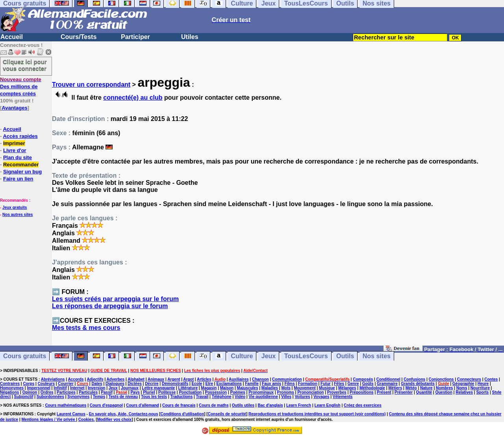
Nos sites (377, 356)
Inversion (96, 388)
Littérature (188, 388)
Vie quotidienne (263, 397)
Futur (326, 384)
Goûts (368, 384)
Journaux (130, 388)
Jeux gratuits (15, 207)
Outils (345, 356)
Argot (188, 379)
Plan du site (18, 157)
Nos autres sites (18, 215)
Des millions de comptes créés (21, 86)
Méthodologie (372, 388)
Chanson (260, 379)
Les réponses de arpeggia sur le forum (110, 306)
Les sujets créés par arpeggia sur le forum (115, 299)
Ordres (47, 392)
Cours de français (179, 405)
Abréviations (53, 379)
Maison (227, 388)
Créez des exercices (363, 405)
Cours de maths (214, 405)
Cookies (86, 419)
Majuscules (248, 388)
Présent (384, 392)
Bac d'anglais (270, 405)
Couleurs (46, 384)
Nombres (444, 388)
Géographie (463, 384)
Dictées (135, 384)
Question (444, 392)
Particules (88, 392)
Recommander (21, 165)
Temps (99, 397)
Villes (286, 397)
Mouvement (305, 388)
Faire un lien (18, 179)
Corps (29, 384)
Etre (209, 384)
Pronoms (285, 392)
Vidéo (240, 397)
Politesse (167, 392)
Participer (135, 37)
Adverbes (116, 379)
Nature (426, 388)
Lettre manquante (158, 388)
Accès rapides (20, 136)
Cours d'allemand (143, 405)
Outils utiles (243, 405)
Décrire (152, 384)
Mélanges (347, 388)
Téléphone (222, 397)
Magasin (209, 388)
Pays (135, 392)
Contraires (10, 384)
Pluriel (149, 392)
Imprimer (14, 143)
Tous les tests (154, 397)
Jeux (269, 356)
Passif (107, 392)
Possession (216, 392)
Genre (353, 384)
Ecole (197, 384)
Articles (204, 379)
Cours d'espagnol (106, 405)
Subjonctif (24, 397)
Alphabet (136, 379)
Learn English (328, 405)
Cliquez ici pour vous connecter (25, 65)
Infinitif (60, 388)
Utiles (190, 37)
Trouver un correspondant (91, 85)
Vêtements (343, 397)
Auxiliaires (239, 379)
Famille (252, 384)
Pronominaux (261, 392)
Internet (77, 388)
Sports (482, 392)
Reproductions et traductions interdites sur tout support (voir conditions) (317, 414)
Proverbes (337, 392)
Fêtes (339, 384)
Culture (242, 356)
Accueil (12, 37)
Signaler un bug (22, 172)
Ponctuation (190, 392)
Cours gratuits (25, 356)
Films (289, 384)
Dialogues (115, 384)
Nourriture (480, 388)
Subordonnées (50, 397)
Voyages (321, 397)
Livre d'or (15, 150)
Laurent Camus (71, 414)
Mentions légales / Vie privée (49, 419)
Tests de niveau (123, 397)
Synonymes (78, 397)
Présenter (404, 392)
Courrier (66, 384)
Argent (174, 379)
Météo (411, 388)
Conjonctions (441, 379)
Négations (9, 392)
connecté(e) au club (133, 98)
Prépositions (362, 392)
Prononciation (310, 392)
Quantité (424, 392)
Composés (363, 379)
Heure (483, 384)
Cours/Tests (79, 37)
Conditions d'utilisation (183, 414)
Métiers (395, 388)
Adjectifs (95, 379)
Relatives (464, 392)
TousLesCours (306, 356)
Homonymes (12, 388)
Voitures (302, 397)
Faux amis (271, 384)
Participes (66, 392)
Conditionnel (388, 379)
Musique (327, 388)
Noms (462, 388)
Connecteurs (469, 379)
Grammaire (387, 384)
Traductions (182, 397)
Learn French (299, 405)
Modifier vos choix (115, 419)
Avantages (14, 108)
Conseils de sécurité (227, 414)
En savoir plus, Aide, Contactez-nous (124, 414)
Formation (308, 384)
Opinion (30, 392)
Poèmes (237, 392)
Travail (202, 397)
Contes (491, 379)
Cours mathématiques (66, 405)
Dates (97, 384)
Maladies (270, 388)
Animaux (156, 379)
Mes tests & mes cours (86, 328)
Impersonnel (38, 388)
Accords (76, 379)
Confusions (414, 379)
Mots (286, 388)
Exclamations (229, 384)
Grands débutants (418, 384)
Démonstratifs (175, 384)
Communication (287, 379)
